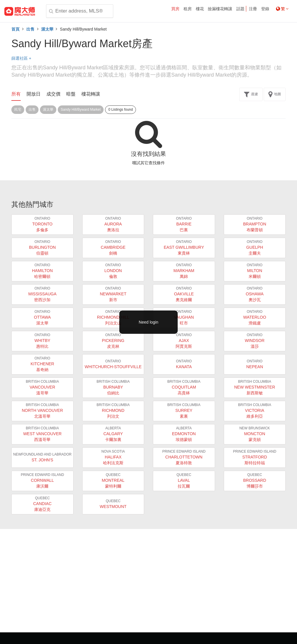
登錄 (265, 9)
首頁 (15, 29)
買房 (175, 9)
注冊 (253, 9)
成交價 (53, 94)
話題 (240, 9)
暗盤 (71, 94)
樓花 (200, 9)
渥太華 (47, 29)
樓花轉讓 (91, 94)
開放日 (34, 94)
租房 (188, 9)
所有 (16, 94)
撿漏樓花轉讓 (220, 9)
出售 (30, 29)
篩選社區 (21, 58)
